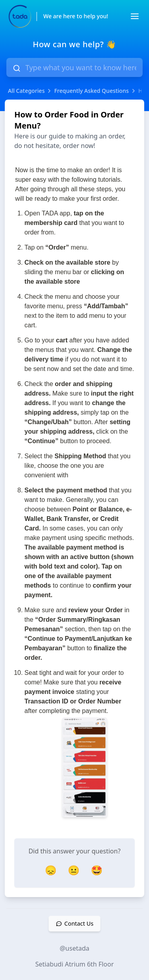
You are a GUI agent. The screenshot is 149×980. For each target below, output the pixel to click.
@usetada (74, 948)
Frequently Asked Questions (91, 91)
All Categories (26, 91)
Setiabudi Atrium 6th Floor (75, 964)
